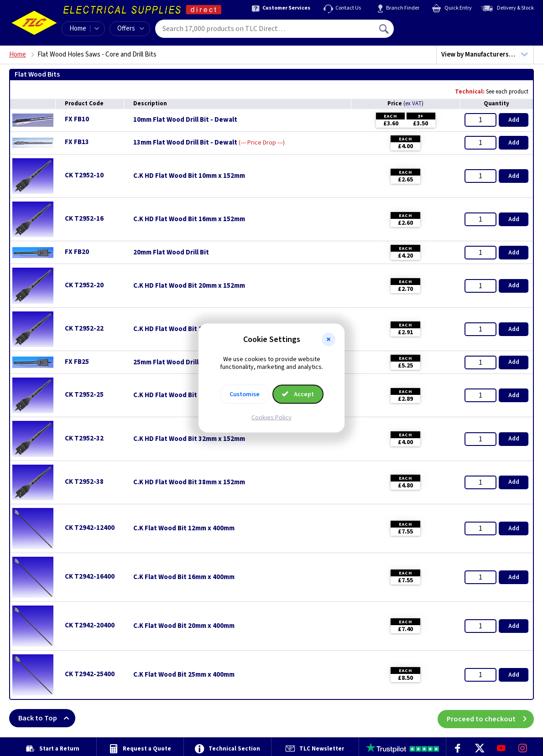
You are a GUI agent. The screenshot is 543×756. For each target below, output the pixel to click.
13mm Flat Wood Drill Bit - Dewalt (185, 143)
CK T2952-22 (84, 329)
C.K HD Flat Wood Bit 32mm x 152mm (189, 439)
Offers (131, 28)
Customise (245, 394)
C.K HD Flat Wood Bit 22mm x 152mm (189, 329)
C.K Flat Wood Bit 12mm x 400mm (184, 528)
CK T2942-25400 (90, 674)
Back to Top (47, 718)
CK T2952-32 (84, 438)
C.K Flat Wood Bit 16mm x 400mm (184, 577)
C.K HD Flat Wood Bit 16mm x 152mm (189, 219)
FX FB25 (77, 362)
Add (514, 120)
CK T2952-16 (84, 219)
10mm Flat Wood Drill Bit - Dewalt (185, 120)
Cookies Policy (271, 417)
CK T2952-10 (84, 175)
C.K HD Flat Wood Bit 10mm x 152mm (189, 176)
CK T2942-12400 (90, 528)
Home (78, 28)
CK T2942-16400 (90, 577)
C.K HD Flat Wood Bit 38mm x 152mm (189, 482)
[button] (329, 340)
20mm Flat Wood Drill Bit (171, 253)
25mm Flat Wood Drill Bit (171, 362)
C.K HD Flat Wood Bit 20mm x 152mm (189, 286)
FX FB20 (77, 252)
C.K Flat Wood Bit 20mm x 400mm (184, 626)
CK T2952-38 (84, 482)
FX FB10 (77, 119)
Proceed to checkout (490, 718)
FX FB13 (77, 142)
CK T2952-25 (84, 395)
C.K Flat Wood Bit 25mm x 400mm (184, 675)
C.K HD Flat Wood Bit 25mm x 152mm (189, 395)
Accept (298, 394)
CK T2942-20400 (90, 625)
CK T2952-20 (84, 285)
